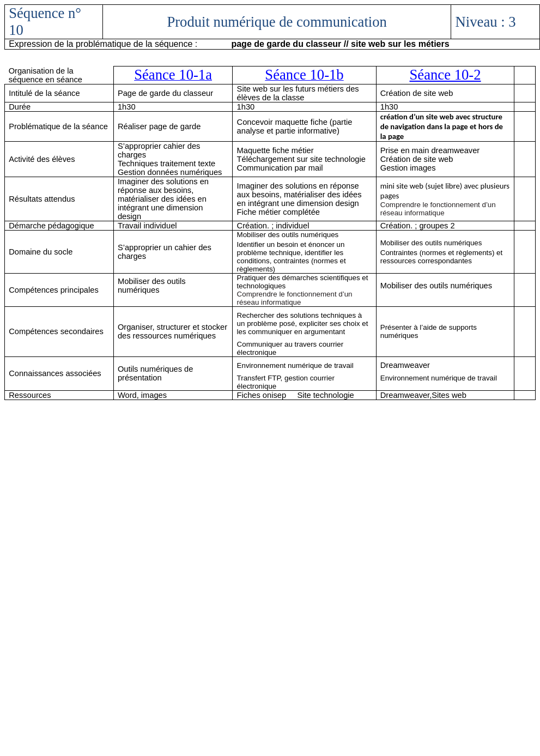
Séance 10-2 (445, 75)
